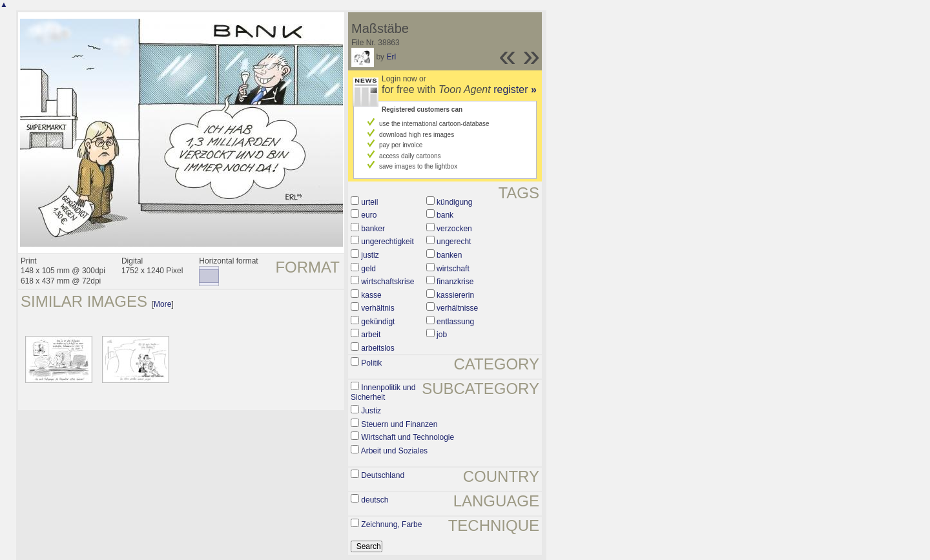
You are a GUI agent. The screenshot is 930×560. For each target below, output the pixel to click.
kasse (371, 295)
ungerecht (454, 242)
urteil (369, 202)
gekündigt (378, 322)
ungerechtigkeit (387, 242)
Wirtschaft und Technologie (408, 437)
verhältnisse (457, 308)
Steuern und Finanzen (399, 424)
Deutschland (383, 475)
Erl (391, 57)
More (162, 304)
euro (369, 215)
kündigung (454, 202)
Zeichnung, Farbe (391, 524)
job (442, 335)
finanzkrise (455, 282)
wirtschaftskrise (387, 282)
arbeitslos (377, 348)
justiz (370, 255)
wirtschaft (453, 269)
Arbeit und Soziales (394, 451)
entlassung (455, 322)
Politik (371, 363)
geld (368, 269)
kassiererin (455, 295)
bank (445, 215)
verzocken (454, 229)
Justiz (371, 411)
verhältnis (377, 308)
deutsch (375, 500)
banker (373, 229)
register (515, 89)
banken (449, 255)
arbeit (371, 335)
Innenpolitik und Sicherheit (383, 393)
